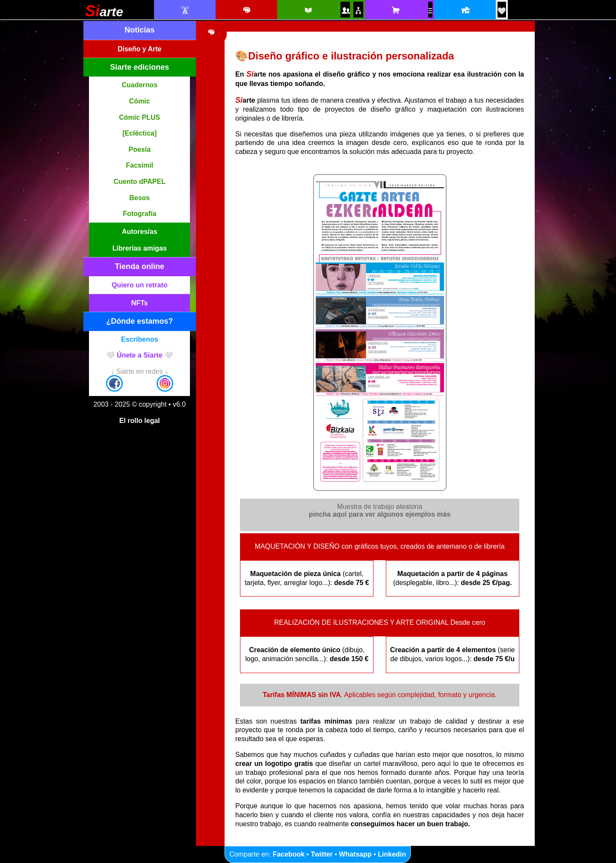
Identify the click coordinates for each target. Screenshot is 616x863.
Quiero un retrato (140, 285)
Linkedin (392, 854)
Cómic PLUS (139, 117)
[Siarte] (104, 14)
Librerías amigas (140, 248)
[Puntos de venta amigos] (358, 10)
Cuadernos (139, 85)
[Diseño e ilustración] (246, 10)
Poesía (139, 149)
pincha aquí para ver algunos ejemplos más (380, 514)
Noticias (139, 30)
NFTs (140, 303)
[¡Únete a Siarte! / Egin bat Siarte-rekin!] (502, 11)
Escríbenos (139, 339)
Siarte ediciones (139, 67)
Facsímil (139, 165)
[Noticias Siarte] (185, 10)
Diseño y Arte (140, 49)
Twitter (322, 854)
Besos (139, 198)
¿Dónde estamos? (139, 321)
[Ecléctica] (139, 133)
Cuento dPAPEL (140, 182)
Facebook (289, 854)
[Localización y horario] (465, 10)
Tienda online (139, 266)
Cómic (140, 101)
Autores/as (140, 232)
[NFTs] (430, 11)
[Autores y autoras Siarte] (345, 10)
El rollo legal (140, 421)
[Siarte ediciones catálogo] (308, 10)
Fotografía (139, 214)
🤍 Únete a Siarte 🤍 (139, 355)
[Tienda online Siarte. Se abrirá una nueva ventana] (395, 10)
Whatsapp (355, 854)
